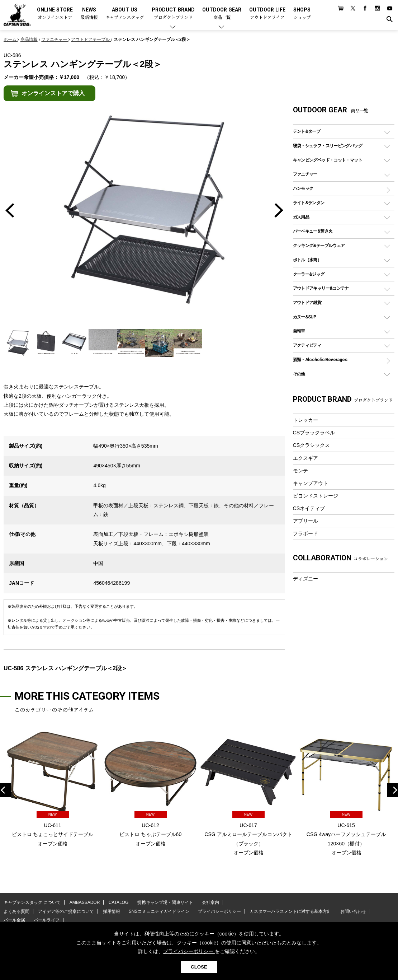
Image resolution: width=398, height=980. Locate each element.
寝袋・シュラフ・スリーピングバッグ (328, 146)
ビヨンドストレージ (316, 496)
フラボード (305, 533)
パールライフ (47, 920)
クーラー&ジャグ (309, 274)
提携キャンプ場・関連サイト (165, 902)
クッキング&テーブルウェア (319, 245)
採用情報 (112, 911)
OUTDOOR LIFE (267, 14)
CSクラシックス (312, 445)
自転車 (299, 331)
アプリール (305, 521)
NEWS (89, 14)
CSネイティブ (309, 508)
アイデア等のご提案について (66, 911)
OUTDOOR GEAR (222, 14)
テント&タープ (307, 131)
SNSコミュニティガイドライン (159, 911)
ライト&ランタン (309, 203)
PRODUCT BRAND (173, 14)
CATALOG (119, 902)
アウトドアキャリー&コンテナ (321, 288)
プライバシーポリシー (219, 911)
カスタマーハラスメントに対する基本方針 (290, 911)
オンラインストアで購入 (53, 93)
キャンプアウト (311, 483)
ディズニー (305, 579)
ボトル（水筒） (307, 260)
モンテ (300, 471)
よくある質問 (16, 911)
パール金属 (14, 920)
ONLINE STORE (55, 14)
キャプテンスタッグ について (32, 902)
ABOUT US (125, 14)
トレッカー (305, 420)
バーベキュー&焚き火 (313, 231)
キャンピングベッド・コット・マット (328, 160)
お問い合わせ (353, 911)
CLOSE (199, 967)
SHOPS (302, 14)
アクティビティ (307, 345)
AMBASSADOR (85, 902)
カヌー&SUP (305, 317)
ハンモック (303, 188)
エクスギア (305, 458)
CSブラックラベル (314, 433)
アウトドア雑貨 (307, 302)
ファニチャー (305, 174)
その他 (299, 374)
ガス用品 (301, 217)
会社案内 (210, 902)
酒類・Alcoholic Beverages (320, 360)
